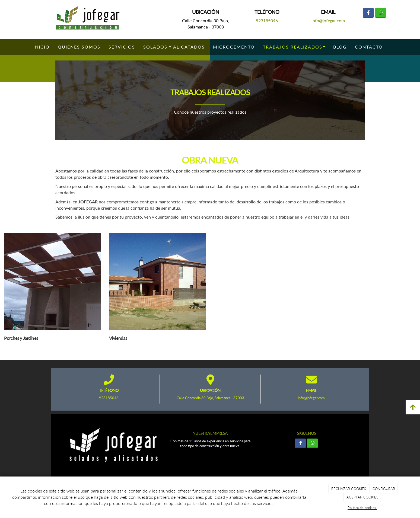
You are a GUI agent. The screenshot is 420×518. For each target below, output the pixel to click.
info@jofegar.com (328, 20)
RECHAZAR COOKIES (349, 489)
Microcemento (234, 47)
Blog (340, 47)
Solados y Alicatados (174, 47)
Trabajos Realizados (294, 47)
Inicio (42, 47)
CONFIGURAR (384, 489)
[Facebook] (368, 13)
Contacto (369, 47)
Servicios (122, 47)
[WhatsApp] (381, 13)
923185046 (267, 20)
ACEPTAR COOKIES (362, 497)
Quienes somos (79, 47)
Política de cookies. (362, 508)
